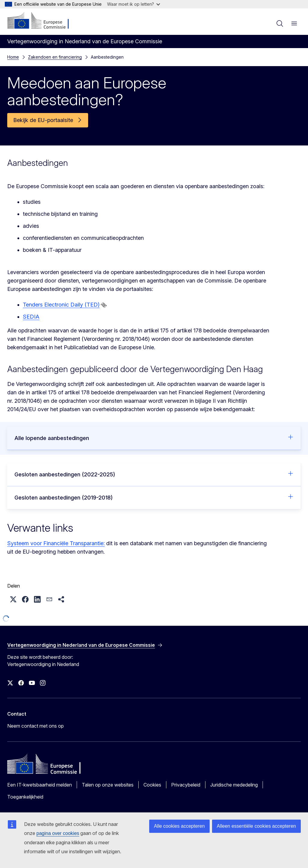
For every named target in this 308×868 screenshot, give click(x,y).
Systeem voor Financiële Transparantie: (56, 543)
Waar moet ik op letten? (134, 4)
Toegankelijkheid (25, 797)
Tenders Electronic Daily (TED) (61, 305)
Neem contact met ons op (35, 726)
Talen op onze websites (108, 785)
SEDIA (31, 317)
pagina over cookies (58, 833)
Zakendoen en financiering (55, 57)
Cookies (152, 785)
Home (13, 57)
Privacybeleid (186, 785)
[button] (13, 599)
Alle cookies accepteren (179, 826)
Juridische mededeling (234, 785)
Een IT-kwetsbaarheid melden (40, 785)
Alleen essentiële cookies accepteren (256, 826)
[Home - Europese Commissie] (44, 21)
